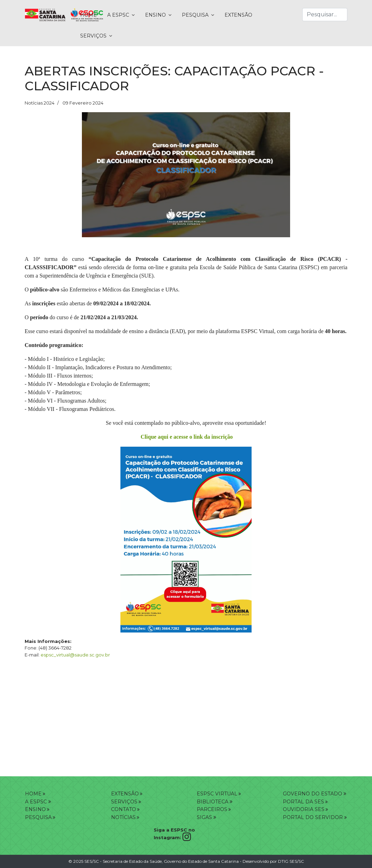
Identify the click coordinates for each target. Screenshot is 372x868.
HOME (88, 15)
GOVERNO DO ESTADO (315, 794)
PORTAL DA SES (303, 802)
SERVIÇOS (93, 36)
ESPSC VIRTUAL (217, 794)
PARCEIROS (212, 809)
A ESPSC (118, 15)
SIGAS (206, 817)
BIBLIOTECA (215, 802)
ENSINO (155, 15)
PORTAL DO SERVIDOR (314, 817)
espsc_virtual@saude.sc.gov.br (75, 655)
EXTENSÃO (238, 15)
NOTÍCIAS (123, 817)
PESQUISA (195, 15)
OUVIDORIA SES (304, 809)
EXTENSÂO (125, 794)
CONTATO (124, 809)
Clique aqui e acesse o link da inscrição (187, 437)
